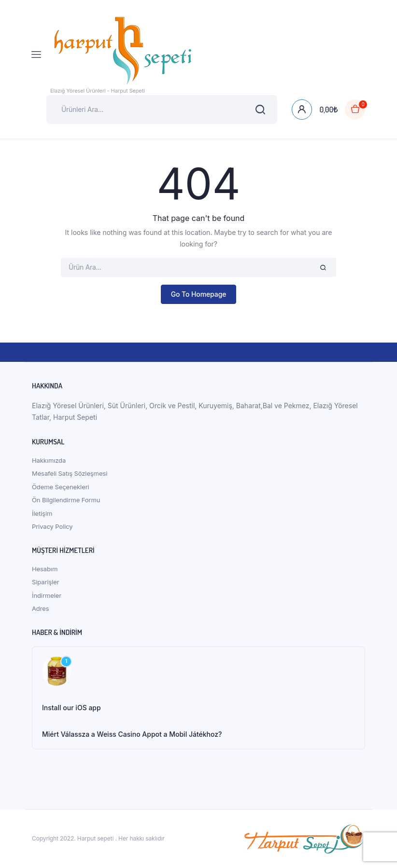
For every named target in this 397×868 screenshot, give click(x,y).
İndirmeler (47, 595)
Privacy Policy (52, 526)
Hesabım (45, 569)
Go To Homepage (199, 294)
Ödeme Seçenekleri (61, 487)
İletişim (42, 513)
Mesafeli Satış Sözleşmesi (70, 473)
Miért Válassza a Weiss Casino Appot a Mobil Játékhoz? (132, 734)
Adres (41, 608)
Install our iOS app (71, 708)
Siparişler (46, 582)
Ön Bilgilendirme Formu (66, 500)
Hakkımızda (49, 460)
